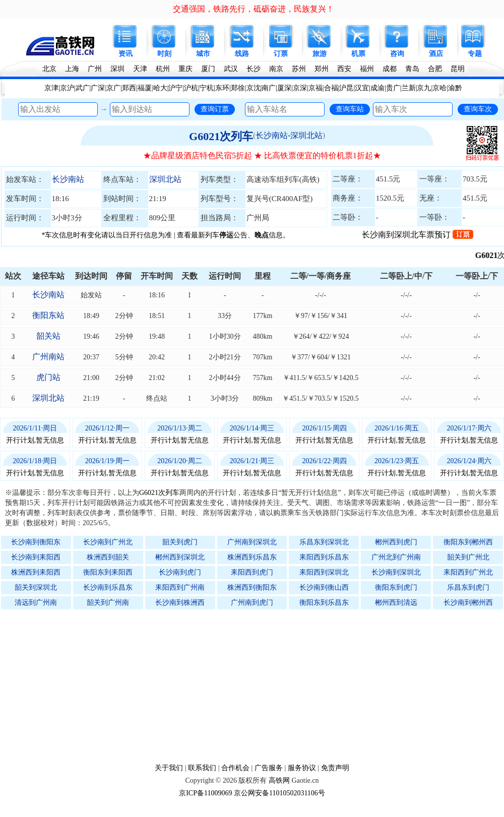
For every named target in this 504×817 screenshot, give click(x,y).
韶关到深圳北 (36, 587)
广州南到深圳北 (252, 542)
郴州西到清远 (396, 603)
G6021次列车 (221, 136)
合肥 (435, 69)
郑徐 (238, 88)
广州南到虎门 (252, 603)
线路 (242, 54)
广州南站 (48, 357)
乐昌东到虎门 (468, 587)
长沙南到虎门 (180, 572)
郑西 (129, 88)
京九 (424, 88)
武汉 (231, 69)
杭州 (163, 69)
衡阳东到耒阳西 (108, 572)
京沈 (254, 88)
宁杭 (207, 88)
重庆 (185, 69)
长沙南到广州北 (108, 542)
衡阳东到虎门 (396, 587)
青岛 (412, 69)
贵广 (393, 88)
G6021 (491, 255)
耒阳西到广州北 (468, 572)
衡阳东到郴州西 (468, 542)
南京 (276, 69)
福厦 (145, 88)
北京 (49, 69)
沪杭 (191, 88)
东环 (222, 88)
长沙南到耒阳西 (36, 557)
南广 (269, 88)
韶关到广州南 (108, 603)
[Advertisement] (257, 686)
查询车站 (350, 109)
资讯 (125, 54)
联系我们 (202, 768)
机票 (358, 54)
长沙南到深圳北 (396, 572)
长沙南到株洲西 (180, 603)
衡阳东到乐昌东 (324, 603)
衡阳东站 (48, 315)
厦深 (284, 88)
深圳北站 (165, 179)
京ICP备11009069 (205, 793)
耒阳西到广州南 (180, 587)
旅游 (320, 54)
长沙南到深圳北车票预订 (418, 235)
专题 (475, 54)
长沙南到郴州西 (468, 603)
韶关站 (48, 336)
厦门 (208, 69)
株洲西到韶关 (108, 557)
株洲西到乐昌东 (252, 557)
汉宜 (362, 88)
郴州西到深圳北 (180, 557)
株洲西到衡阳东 (252, 587)
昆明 (458, 69)
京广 (113, 88)
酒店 (436, 54)
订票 (281, 54)
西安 (344, 69)
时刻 (164, 54)
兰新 (409, 88)
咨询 (397, 54)
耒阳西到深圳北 (324, 572)
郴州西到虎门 (396, 542)
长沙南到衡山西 (324, 587)
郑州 (322, 69)
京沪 (67, 88)
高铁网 (279, 780)
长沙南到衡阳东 (36, 542)
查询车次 (478, 109)
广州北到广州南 (396, 557)
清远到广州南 (36, 603)
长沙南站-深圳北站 (289, 135)
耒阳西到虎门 (252, 572)
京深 (300, 88)
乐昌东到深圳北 (324, 542)
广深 (98, 88)
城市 (203, 54)
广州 (95, 69)
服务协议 (302, 768)
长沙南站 (68, 179)
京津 (51, 88)
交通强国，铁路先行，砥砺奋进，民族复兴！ (254, 9)
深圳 (117, 69)
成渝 (377, 88)
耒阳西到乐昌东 (324, 557)
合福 (331, 88)
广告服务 (269, 768)
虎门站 (48, 377)
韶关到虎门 (180, 542)
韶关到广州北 (468, 557)
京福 (316, 88)
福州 (367, 69)
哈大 (160, 88)
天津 (140, 69)
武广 (83, 88)
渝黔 (455, 88)
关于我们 (169, 768)
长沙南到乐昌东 (108, 587)
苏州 (299, 69)
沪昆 (346, 88)
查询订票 (215, 109)
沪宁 (175, 88)
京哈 (439, 88)
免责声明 (335, 768)
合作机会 (235, 768)
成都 (390, 69)
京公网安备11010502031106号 (279, 793)
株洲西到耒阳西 (36, 572)
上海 (72, 69)
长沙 (254, 69)
